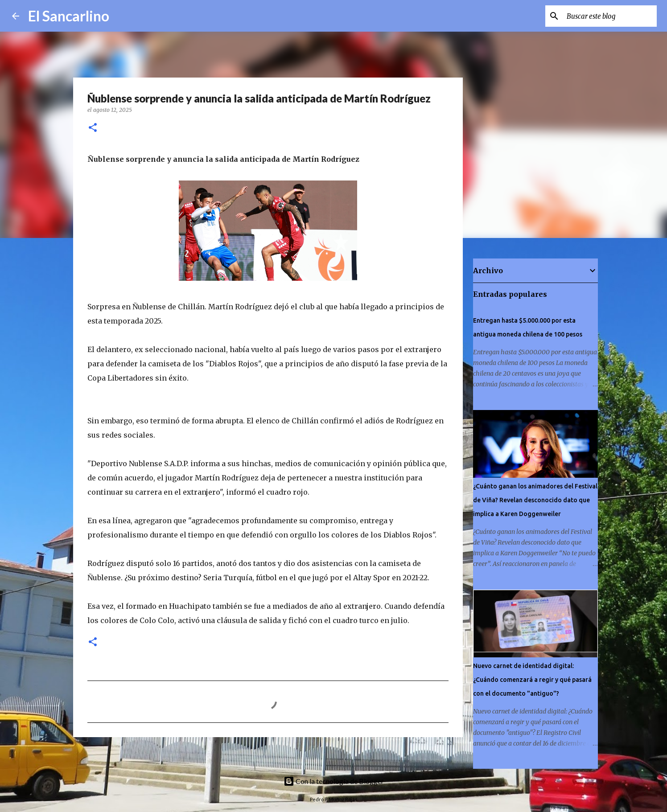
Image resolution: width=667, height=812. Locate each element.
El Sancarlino (69, 16)
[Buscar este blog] (610, 16)
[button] (93, 128)
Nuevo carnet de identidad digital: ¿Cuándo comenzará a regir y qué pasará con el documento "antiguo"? (532, 680)
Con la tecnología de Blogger (334, 781)
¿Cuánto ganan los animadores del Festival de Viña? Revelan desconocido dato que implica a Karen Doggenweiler (535, 500)
